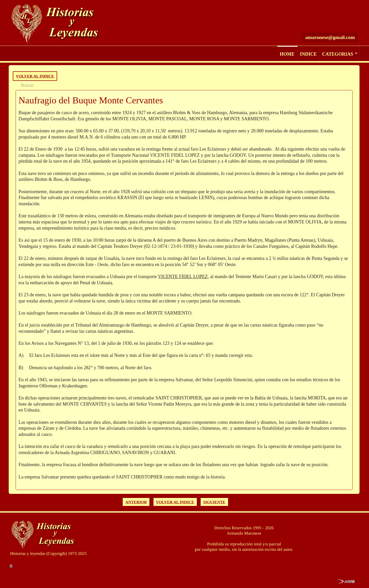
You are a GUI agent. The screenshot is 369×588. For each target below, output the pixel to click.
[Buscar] (309, 8)
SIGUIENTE (214, 502)
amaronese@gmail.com (330, 23)
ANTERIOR (136, 502)
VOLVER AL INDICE (35, 76)
